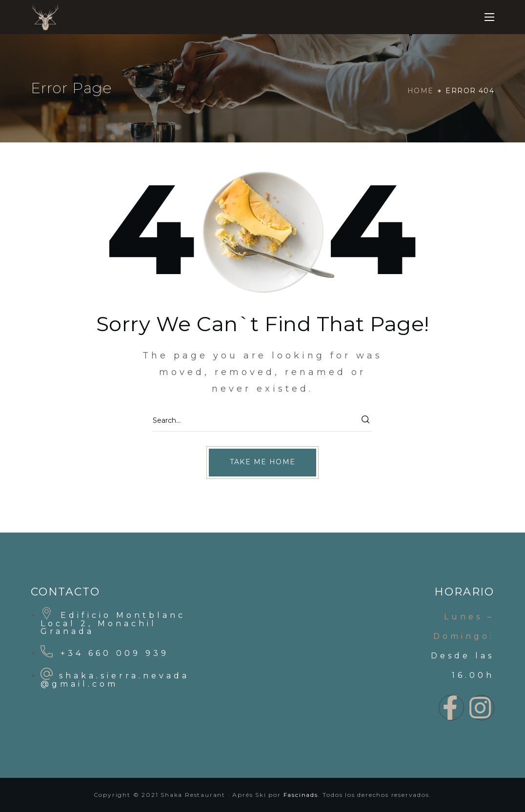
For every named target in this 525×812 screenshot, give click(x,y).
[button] (263, 462)
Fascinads (301, 795)
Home (421, 91)
